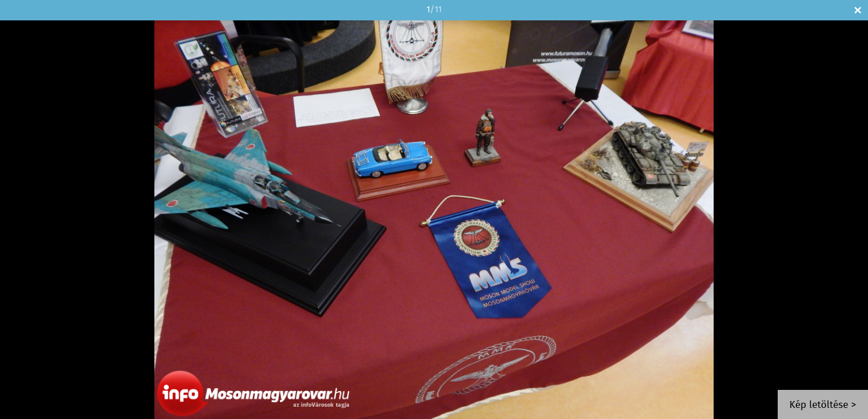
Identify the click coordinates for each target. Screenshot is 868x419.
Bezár (858, 10)
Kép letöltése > (823, 405)
